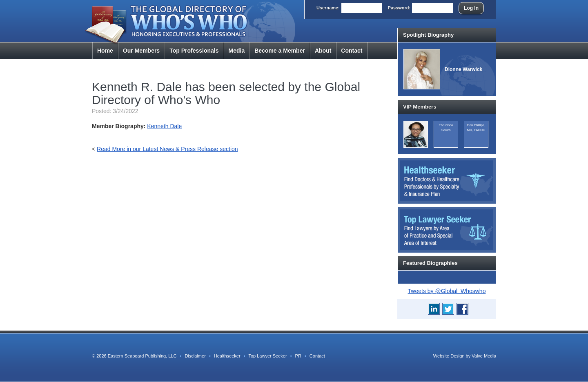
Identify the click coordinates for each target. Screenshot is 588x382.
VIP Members (420, 107)
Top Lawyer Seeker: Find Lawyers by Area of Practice (447, 230)
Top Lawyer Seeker (267, 356)
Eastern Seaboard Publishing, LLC (142, 356)
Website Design (449, 356)
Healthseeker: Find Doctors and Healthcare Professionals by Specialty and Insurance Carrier (447, 181)
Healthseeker (227, 356)
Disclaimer (195, 356)
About (323, 51)
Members (141, 51)
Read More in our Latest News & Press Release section (167, 149)
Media (237, 51)
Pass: (399, 8)
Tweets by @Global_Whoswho (447, 291)
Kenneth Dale (164, 126)
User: (328, 8)
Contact (352, 51)
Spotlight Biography (428, 35)
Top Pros (194, 51)
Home (105, 51)
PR (298, 356)
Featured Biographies (430, 263)
